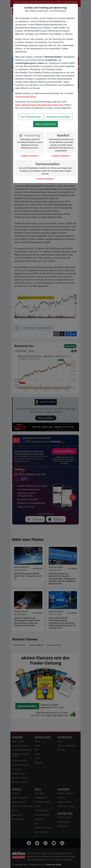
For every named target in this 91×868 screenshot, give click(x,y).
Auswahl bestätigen (58, 117)
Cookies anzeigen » (30, 156)
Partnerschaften (48, 164)
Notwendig (32, 135)
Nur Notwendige (31, 117)
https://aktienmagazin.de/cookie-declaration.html (39, 105)
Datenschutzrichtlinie (26, 96)
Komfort (63, 135)
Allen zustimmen (46, 124)
